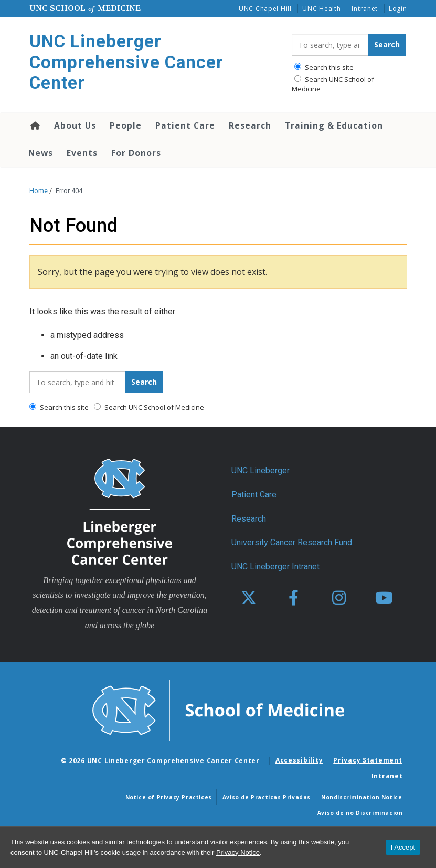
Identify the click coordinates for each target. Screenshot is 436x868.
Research (250, 125)
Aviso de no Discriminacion (360, 813)
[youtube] (384, 598)
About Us (75, 125)
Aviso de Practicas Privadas (267, 797)
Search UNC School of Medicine (333, 84)
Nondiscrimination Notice (361, 797)
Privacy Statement (368, 760)
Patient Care (185, 125)
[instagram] (339, 598)
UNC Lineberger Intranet (275, 567)
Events (82, 153)
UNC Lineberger (260, 470)
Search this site (324, 67)
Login (398, 9)
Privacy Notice (238, 853)
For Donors (136, 153)
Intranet (365, 9)
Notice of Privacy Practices (169, 797)
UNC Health (321, 9)
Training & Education (334, 125)
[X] (249, 598)
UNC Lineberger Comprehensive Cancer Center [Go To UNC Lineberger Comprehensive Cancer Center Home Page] (126, 62)
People (126, 125)
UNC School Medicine (85, 8)
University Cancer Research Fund (292, 542)
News (41, 153)
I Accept (403, 847)
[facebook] (294, 598)
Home (34, 125)
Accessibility (299, 760)
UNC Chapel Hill (265, 9)
